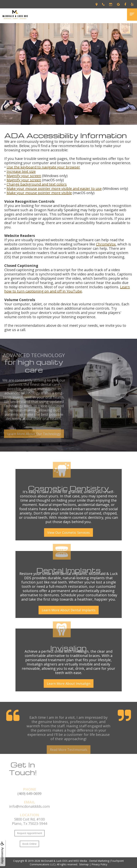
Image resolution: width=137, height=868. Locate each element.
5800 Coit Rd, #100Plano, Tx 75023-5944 (30, 827)
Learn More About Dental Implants (69, 610)
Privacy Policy (99, 864)
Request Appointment (30, 839)
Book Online (29, 850)
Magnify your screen (24, 176)
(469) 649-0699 (29, 800)
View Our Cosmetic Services (68, 532)
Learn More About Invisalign (69, 683)
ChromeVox (106, 244)
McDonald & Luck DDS (54, 861)
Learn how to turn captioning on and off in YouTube (67, 289)
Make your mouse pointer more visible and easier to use (54, 189)
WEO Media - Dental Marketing (91, 861)
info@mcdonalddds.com (29, 812)
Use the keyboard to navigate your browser (43, 167)
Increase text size (21, 171)
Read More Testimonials (69, 756)
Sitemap (84, 864)
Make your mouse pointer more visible (39, 193)
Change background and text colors (37, 184)
